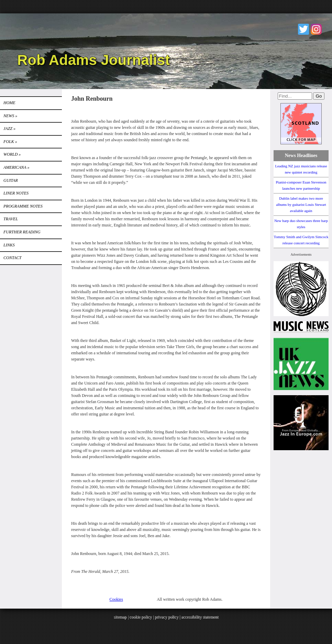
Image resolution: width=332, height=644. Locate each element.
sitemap (120, 617)
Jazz (9, 129)
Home (9, 103)
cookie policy (140, 617)
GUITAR (11, 180)
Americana (16, 167)
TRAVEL (11, 219)
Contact (12, 258)
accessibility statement (200, 617)
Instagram (316, 29)
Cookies (116, 599)
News (10, 116)
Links (9, 245)
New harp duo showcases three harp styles (301, 224)
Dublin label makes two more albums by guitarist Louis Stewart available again (301, 204)
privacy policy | (168, 617)
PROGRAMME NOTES (23, 206)
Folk (10, 142)
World (12, 154)
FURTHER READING (22, 232)
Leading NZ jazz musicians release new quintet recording (301, 169)
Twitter (303, 29)
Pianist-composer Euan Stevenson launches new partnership (301, 185)
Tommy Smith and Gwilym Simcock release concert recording (301, 240)
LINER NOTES (16, 193)
